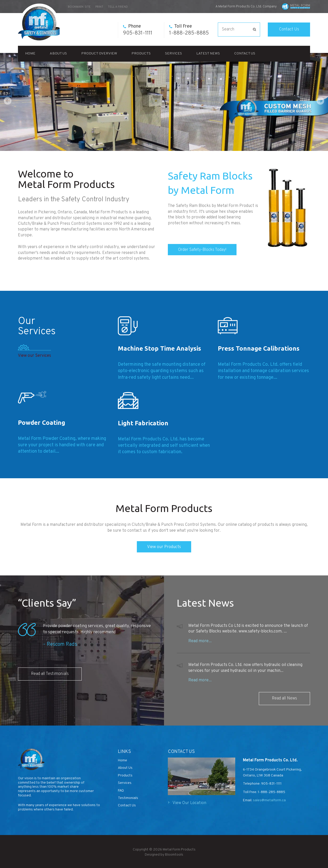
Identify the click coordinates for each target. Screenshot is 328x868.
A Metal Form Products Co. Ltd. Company (246, 7)
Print (99, 7)
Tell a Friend (118, 7)
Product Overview (99, 54)
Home (30, 54)
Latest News (208, 54)
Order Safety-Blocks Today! (202, 250)
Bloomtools (174, 858)
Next (320, 101)
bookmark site (79, 7)
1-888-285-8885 (189, 30)
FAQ (121, 791)
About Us (58, 54)
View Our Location (189, 803)
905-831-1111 (138, 30)
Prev (8, 101)
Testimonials (128, 798)
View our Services (34, 356)
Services (173, 54)
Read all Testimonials (50, 674)
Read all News (284, 698)
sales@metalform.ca (269, 800)
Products (141, 54)
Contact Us (289, 29)
